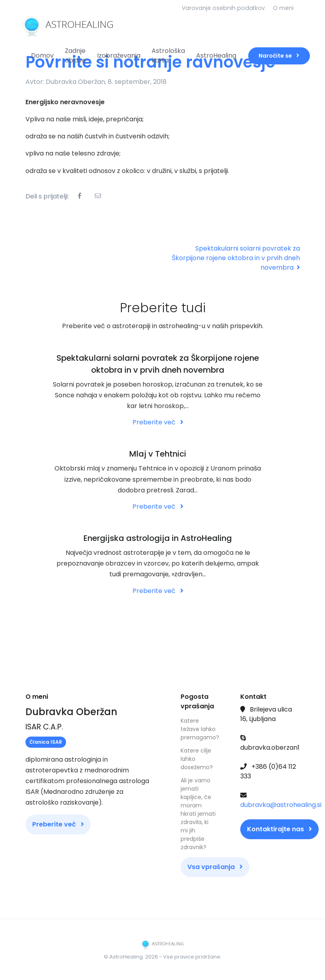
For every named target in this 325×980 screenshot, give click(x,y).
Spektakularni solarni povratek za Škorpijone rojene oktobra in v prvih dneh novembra (236, 258)
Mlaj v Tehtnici (158, 454)
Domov (42, 55)
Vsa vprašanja (215, 867)
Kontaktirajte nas (279, 829)
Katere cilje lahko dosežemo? (197, 759)
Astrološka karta (168, 55)
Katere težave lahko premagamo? (199, 729)
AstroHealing (216, 55)
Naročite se (279, 56)
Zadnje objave (75, 55)
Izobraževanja (119, 55)
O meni (283, 8)
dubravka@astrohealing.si (281, 805)
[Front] (55, 25)
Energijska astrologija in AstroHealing (158, 538)
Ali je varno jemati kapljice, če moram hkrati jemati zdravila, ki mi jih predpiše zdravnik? (198, 814)
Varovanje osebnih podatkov (223, 8)
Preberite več (158, 422)
